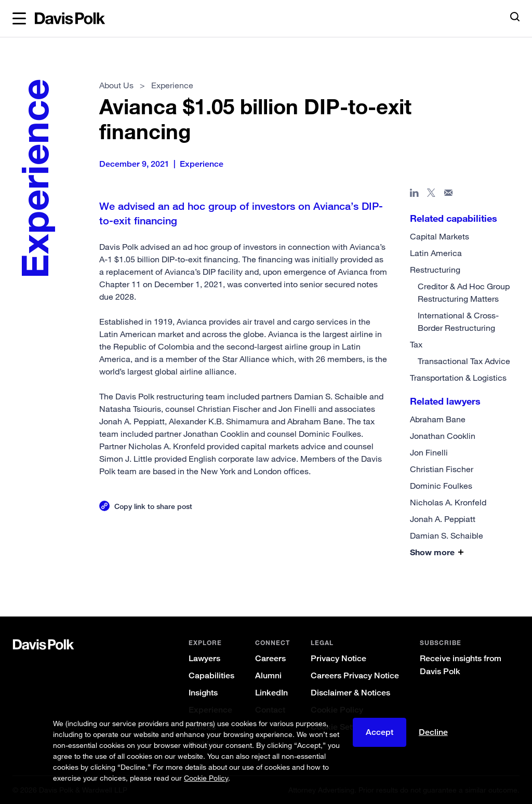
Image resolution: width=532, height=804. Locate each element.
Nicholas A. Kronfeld (448, 502)
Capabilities (211, 675)
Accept (380, 732)
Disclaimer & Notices (350, 693)
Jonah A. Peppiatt (443, 519)
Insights (203, 693)
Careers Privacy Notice (355, 675)
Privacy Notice (338, 658)
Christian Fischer (442, 469)
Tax (416, 344)
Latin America (436, 253)
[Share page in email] (449, 195)
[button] (19, 19)
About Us (116, 85)
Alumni (268, 675)
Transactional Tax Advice (464, 361)
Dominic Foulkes (441, 486)
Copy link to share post (153, 506)
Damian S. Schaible (447, 535)
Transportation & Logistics (458, 378)
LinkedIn (271, 693)
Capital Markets (440, 236)
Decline (433, 732)
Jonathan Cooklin (443, 436)
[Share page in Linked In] (414, 195)
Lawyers (204, 658)
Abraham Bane (438, 419)
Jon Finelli (429, 452)
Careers (270, 658)
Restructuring (435, 270)
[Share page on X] (431, 195)
